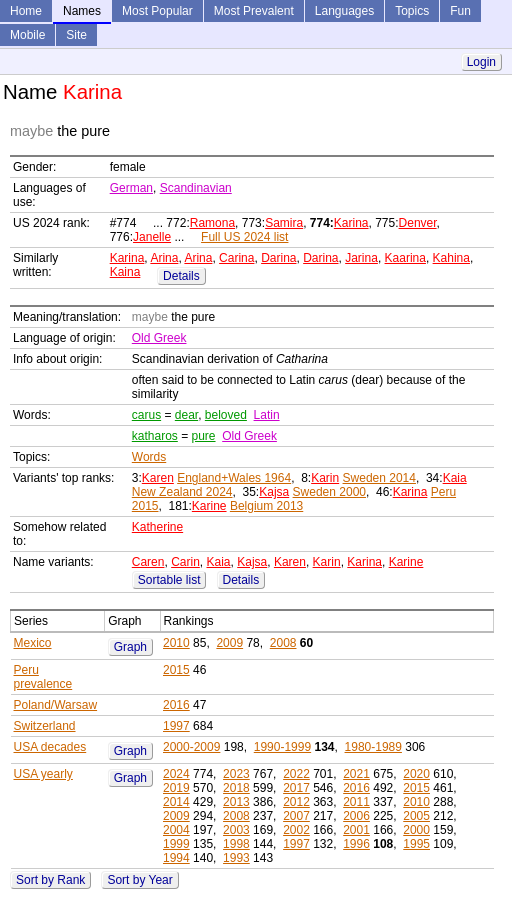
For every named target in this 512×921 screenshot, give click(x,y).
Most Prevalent (254, 11)
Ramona (212, 223)
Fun (460, 11)
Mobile (27, 35)
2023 (236, 774)
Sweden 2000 (329, 492)
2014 (176, 802)
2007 (296, 816)
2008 (283, 643)
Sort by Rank (50, 880)
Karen (158, 478)
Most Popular (157, 11)
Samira (284, 223)
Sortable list (169, 580)
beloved (226, 415)
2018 (236, 788)
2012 (296, 802)
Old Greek (159, 338)
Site (76, 35)
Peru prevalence (43, 677)
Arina (164, 258)
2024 (176, 774)
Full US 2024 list (244, 237)
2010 (176, 643)
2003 (236, 830)
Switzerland (45, 726)
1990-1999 (282, 747)
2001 (356, 830)
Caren (148, 562)
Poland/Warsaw (56, 705)
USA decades (50, 747)
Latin (267, 415)
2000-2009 (191, 747)
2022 (296, 774)
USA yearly (43, 774)
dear (186, 415)
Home (26, 11)
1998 (236, 844)
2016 (176, 705)
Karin (325, 478)
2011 (356, 802)
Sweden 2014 (379, 478)
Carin (185, 562)
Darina (278, 258)
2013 (236, 802)
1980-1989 (373, 747)
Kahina (451, 258)
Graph (130, 647)
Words (149, 457)
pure (204, 436)
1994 (176, 858)
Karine (209, 506)
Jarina (361, 258)
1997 (176, 726)
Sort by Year (139, 880)
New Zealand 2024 (182, 492)
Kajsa (274, 492)
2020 (416, 774)
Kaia (455, 478)
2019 (176, 788)
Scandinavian (196, 188)
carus (146, 415)
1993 (236, 858)
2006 (356, 816)
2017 (296, 788)
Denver (418, 223)
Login (481, 62)
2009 (229, 643)
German (131, 188)
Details (181, 276)
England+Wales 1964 (234, 478)
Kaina (125, 272)
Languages (344, 11)
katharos (155, 436)
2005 (416, 816)
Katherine (157, 527)
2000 (416, 830)
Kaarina (405, 258)
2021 (356, 774)
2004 (176, 830)
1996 (356, 844)
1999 (176, 844)
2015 (176, 670)
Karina (351, 223)
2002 (296, 830)
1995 (416, 844)
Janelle (152, 237)
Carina (236, 258)
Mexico (33, 643)
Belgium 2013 (266, 506)
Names (82, 11)
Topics (412, 11)
